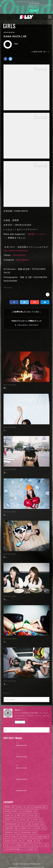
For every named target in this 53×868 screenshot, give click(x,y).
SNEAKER (11, 826)
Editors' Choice (13, 839)
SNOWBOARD (12, 822)
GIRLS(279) (8, 288)
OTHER (32, 847)
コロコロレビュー (39, 843)
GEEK (26, 826)
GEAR (40, 826)
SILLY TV (24, 805)
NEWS (10, 805)
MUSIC (10, 818)
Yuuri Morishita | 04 (14, 640)
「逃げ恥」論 (33, 839)
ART (21, 814)
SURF (37, 818)
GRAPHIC (11, 830)
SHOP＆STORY (13, 809)
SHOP (39, 822)
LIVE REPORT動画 (14, 847)
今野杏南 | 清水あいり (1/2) (17, 682)
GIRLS (9, 26)
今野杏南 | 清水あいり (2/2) (17, 598)
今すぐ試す (34, 11)
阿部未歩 (8, 386)
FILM (34, 814)
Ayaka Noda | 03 (12, 513)
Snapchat (40, 805)
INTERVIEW (29, 830)
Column (42, 835)
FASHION (31, 809)
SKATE (25, 818)
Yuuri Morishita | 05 (14, 428)
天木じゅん (9, 471)
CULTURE (26, 835)
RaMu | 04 (9, 555)
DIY (27, 822)
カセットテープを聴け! (16, 843)
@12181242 (19, 255)
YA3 (16, 44)
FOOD (9, 814)
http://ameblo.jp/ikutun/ (16, 251)
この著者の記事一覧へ (40, 52)
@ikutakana (23, 260)
